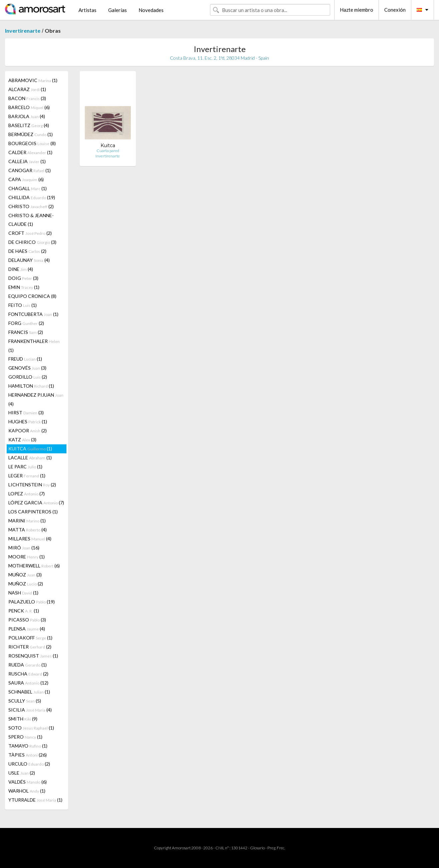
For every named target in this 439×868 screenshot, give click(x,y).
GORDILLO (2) (28, 377)
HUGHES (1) (28, 421)
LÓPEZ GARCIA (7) (36, 503)
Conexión (395, 10)
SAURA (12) (28, 683)
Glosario (257, 848)
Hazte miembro (357, 10)
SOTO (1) (31, 728)
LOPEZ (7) (27, 494)
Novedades (151, 10)
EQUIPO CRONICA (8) (32, 296)
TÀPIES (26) (28, 755)
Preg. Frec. (276, 848)
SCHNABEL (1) (29, 692)
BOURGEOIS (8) (32, 143)
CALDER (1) (30, 152)
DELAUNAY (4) (29, 260)
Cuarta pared (108, 151)
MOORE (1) (27, 557)
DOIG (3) (23, 278)
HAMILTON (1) (31, 386)
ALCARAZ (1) (27, 89)
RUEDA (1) (28, 665)
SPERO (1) (25, 737)
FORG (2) (26, 323)
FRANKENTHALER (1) (34, 346)
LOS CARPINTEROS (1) (33, 512)
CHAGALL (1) (28, 188)
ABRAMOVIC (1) (33, 80)
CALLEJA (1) (27, 161)
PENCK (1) (24, 611)
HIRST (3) (26, 412)
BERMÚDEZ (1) (31, 134)
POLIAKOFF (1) (30, 638)
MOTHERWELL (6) (34, 566)
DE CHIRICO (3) (32, 242)
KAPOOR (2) (28, 430)
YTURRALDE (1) (35, 800)
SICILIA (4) (30, 710)
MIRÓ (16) (24, 548)
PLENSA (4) (27, 629)
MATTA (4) (28, 530)
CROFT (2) (30, 233)
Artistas (87, 10)
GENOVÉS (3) (27, 368)
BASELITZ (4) (29, 125)
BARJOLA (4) (27, 116)
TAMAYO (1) (28, 746)
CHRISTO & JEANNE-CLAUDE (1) (31, 220)
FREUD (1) (25, 359)
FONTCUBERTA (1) (33, 314)
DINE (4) (21, 269)
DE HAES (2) (27, 251)
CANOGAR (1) (30, 170)
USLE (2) (22, 773)
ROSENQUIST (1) (33, 656)
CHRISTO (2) (31, 206)
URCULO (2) (29, 764)
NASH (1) (23, 593)
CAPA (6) (26, 179)
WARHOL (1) (27, 791)
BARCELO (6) (29, 107)
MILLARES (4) (30, 539)
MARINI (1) (27, 521)
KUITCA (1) (30, 449)
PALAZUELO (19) (32, 602)
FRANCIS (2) (26, 332)
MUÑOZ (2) (26, 584)
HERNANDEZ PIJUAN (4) (36, 399)
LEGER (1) (27, 476)
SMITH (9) (23, 719)
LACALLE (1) (30, 458)
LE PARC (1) (25, 467)
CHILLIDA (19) (32, 197)
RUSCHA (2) (28, 674)
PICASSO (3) (27, 620)
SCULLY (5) (25, 701)
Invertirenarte (23, 31)
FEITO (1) (23, 305)
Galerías (118, 10)
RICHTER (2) (30, 647)
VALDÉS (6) (28, 782)
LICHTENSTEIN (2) (32, 485)
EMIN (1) (24, 287)
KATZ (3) (22, 440)
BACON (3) (27, 98)
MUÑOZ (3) (25, 575)
